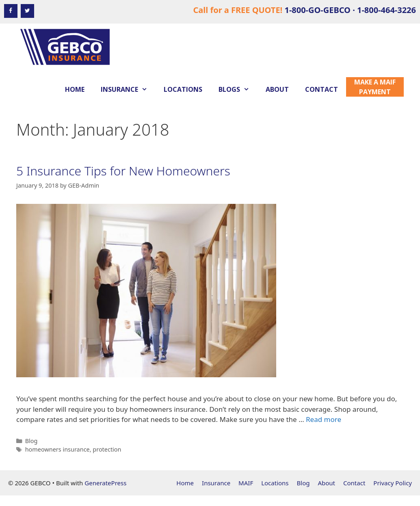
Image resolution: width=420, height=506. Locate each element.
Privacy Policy (393, 483)
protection (107, 449)
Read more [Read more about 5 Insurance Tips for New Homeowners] (324, 419)
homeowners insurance (57, 449)
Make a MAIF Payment (375, 87)
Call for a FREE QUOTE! (304, 10)
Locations (183, 89)
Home (75, 89)
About (277, 89)
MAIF (246, 483)
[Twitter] (27, 11)
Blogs (238, 89)
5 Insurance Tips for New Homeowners (123, 171)
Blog (31, 441)
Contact (321, 89)
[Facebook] (11, 11)
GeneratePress (105, 483)
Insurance (128, 89)
